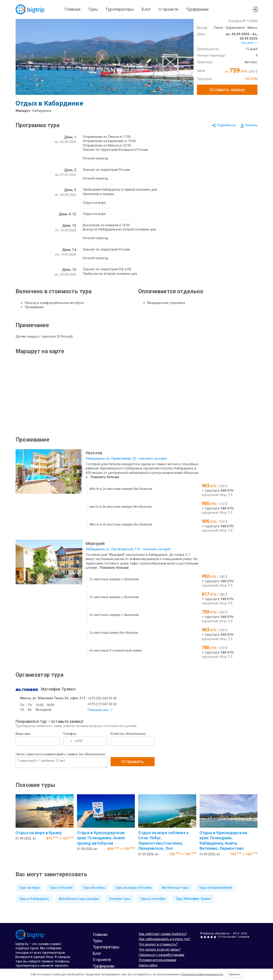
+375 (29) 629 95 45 (102, 698)
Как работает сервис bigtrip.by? (163, 934)
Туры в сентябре (153, 899)
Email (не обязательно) (128, 734)
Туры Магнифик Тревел (193, 899)
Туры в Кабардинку (34, 899)
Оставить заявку (227, 90)
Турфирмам (197, 9)
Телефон (70, 734)
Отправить (133, 762)
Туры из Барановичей (215, 888)
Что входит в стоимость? (158, 944)
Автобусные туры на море (79, 899)
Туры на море (29, 888)
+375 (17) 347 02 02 (102, 704)
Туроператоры (120, 9)
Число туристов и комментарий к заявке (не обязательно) (60, 754)
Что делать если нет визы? (160, 949)
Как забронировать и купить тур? (165, 939)
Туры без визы (94, 888)
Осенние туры (120, 899)
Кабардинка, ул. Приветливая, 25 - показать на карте (126, 458)
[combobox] (68, 741)
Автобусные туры (175, 888)
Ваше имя (23, 734)
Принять (235, 974)
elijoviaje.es (222, 933)
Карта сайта (148, 965)
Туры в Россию (61, 888)
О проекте (168, 9)
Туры (93, 9)
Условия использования (158, 960)
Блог (146, 9)
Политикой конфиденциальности (202, 974)
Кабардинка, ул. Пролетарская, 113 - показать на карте (128, 549)
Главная (72, 9)
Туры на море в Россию (134, 888)
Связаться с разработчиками (162, 955)
